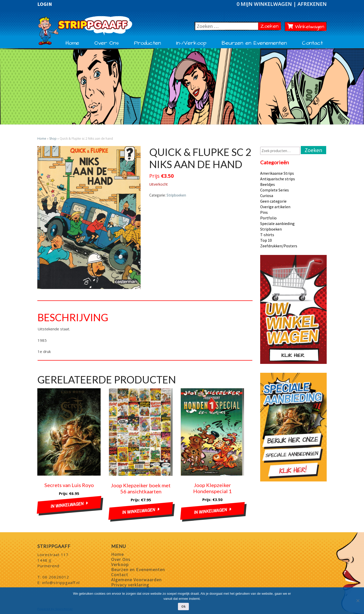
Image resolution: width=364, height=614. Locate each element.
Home (72, 43)
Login (45, 4)
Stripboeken (176, 195)
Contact (312, 43)
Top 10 (266, 240)
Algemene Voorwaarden (136, 580)
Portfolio (268, 218)
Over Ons (107, 43)
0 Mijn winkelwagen (265, 4)
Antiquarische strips (278, 179)
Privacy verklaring (130, 585)
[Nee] (358, 601)
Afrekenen (312, 4)
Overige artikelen (275, 207)
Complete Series (275, 190)
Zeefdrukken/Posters (279, 246)
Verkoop (120, 564)
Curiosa (267, 196)
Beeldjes (268, 184)
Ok (183, 607)
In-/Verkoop (191, 43)
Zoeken (271, 26)
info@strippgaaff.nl (61, 583)
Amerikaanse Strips (277, 173)
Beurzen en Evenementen (254, 43)
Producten (147, 43)
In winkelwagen (67, 505)
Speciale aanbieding (277, 223)
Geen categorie (273, 201)
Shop (53, 139)
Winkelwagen (306, 27)
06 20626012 (56, 577)
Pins (264, 212)
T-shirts (267, 235)
